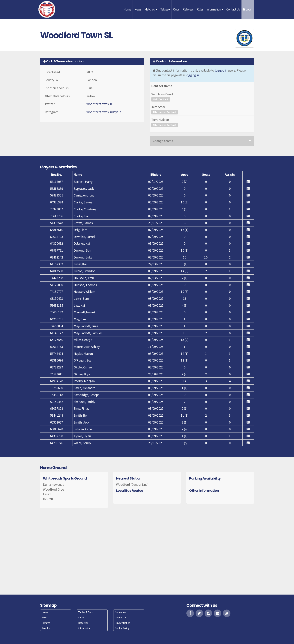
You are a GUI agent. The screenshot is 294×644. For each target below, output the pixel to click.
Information (215, 9)
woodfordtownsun (99, 104)
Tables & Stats (86, 612)
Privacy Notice (123, 623)
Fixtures (46, 623)
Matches (151, 9)
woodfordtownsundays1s (104, 112)
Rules (200, 9)
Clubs (176, 9)
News (138, 9)
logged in (221, 70)
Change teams (163, 141)
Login (248, 9)
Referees (188, 9)
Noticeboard (122, 612)
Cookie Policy (122, 628)
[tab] (92, 61)
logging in (192, 75)
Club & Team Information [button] (63, 61)
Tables (165, 9)
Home (127, 9)
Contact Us (233, 9)
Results (46, 628)
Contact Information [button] (170, 61)
